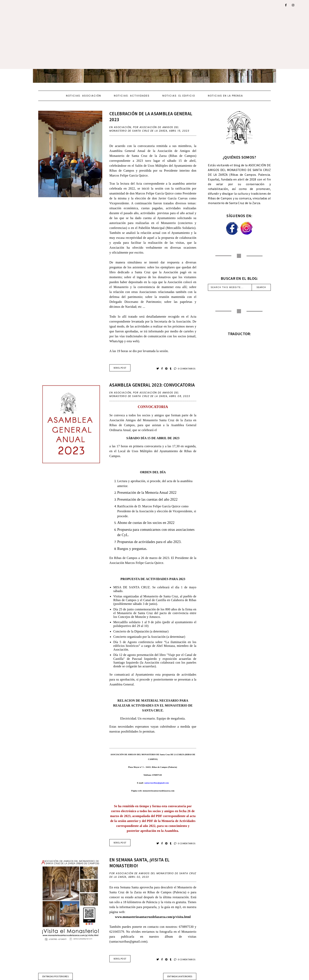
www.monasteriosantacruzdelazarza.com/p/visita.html (153, 917)
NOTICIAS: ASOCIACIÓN (84, 96)
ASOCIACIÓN (123, 127)
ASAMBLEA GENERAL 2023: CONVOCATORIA (152, 385)
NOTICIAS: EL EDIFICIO (179, 96)
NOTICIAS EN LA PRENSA (225, 96)
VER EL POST (120, 368)
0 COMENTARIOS (185, 369)
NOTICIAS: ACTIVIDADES (132, 96)
